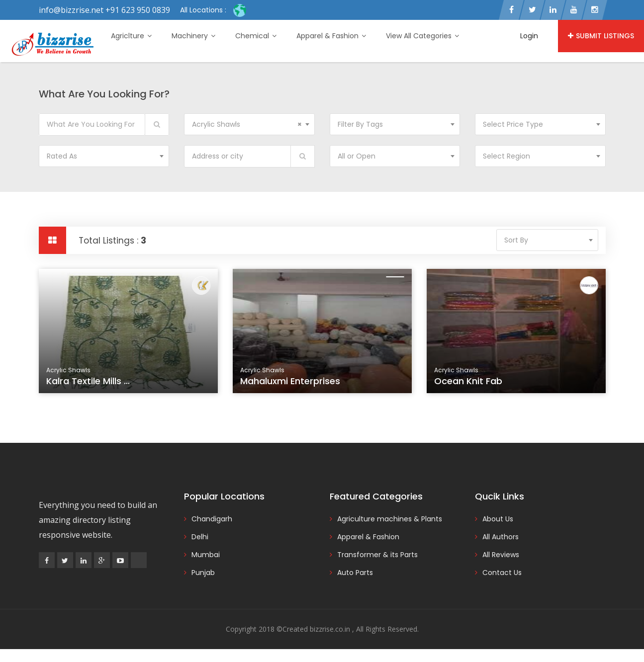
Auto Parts (355, 573)
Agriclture (131, 36)
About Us (498, 519)
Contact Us (502, 573)
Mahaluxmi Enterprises (290, 381)
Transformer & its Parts (377, 555)
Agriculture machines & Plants (390, 519)
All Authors (501, 537)
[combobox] (249, 124)
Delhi (200, 537)
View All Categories (422, 36)
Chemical (256, 36)
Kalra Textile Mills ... (88, 381)
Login (529, 36)
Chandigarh (212, 519)
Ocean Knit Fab (468, 381)
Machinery (193, 36)
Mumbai (206, 555)
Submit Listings (601, 36)
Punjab (203, 573)
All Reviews (501, 555)
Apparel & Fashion (331, 36)
